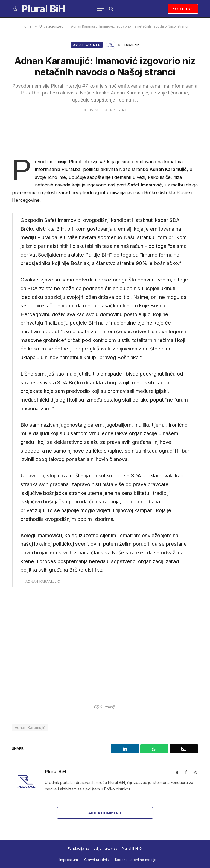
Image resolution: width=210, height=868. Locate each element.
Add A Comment (105, 813)
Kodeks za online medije (136, 860)
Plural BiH (131, 45)
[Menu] (100, 9)
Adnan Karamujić (30, 727)
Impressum (69, 860)
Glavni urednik (97, 860)
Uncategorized (87, 45)
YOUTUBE (183, 9)
